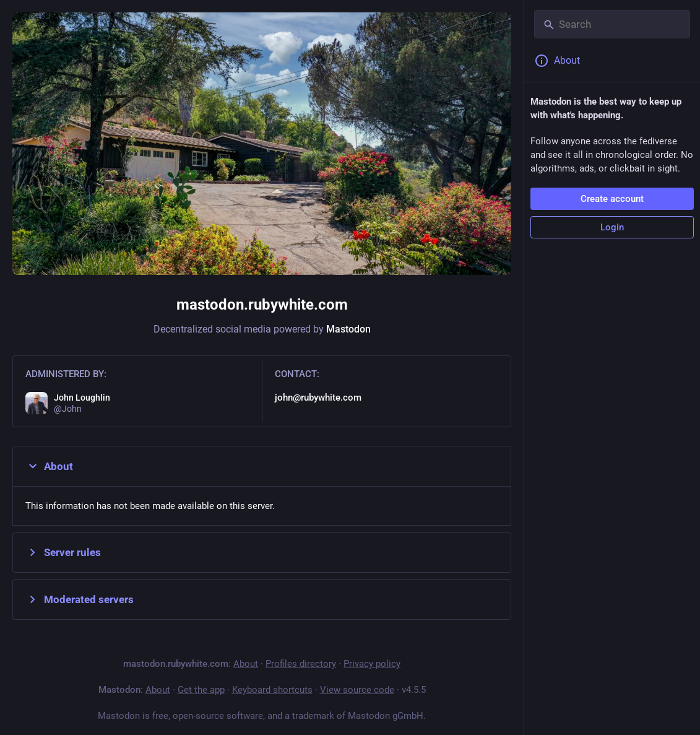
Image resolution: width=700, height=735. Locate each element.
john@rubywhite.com (318, 398)
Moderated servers (80, 599)
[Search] (612, 24)
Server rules (63, 552)
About (49, 466)
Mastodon (348, 329)
